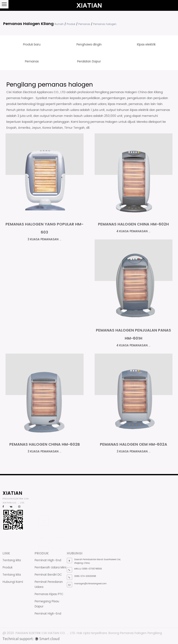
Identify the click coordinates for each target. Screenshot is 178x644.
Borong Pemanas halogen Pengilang (135, 633)
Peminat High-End (48, 560)
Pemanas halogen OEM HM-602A (134, 444)
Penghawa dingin (89, 45)
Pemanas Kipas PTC (49, 594)
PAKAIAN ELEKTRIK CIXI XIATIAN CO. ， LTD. (46, 633)
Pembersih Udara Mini (50, 567)
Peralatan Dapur (89, 61)
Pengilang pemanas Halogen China (121, 92)
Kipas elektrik (146, 45)
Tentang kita (12, 560)
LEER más (50, 516)
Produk (71, 24)
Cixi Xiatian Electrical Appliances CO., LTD (36, 92)
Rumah (59, 24)
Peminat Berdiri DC (48, 575)
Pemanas (84, 24)
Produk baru (32, 45)
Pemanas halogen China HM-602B (45, 444)
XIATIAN (12, 493)
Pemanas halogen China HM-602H (133, 224)
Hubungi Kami (13, 582)
